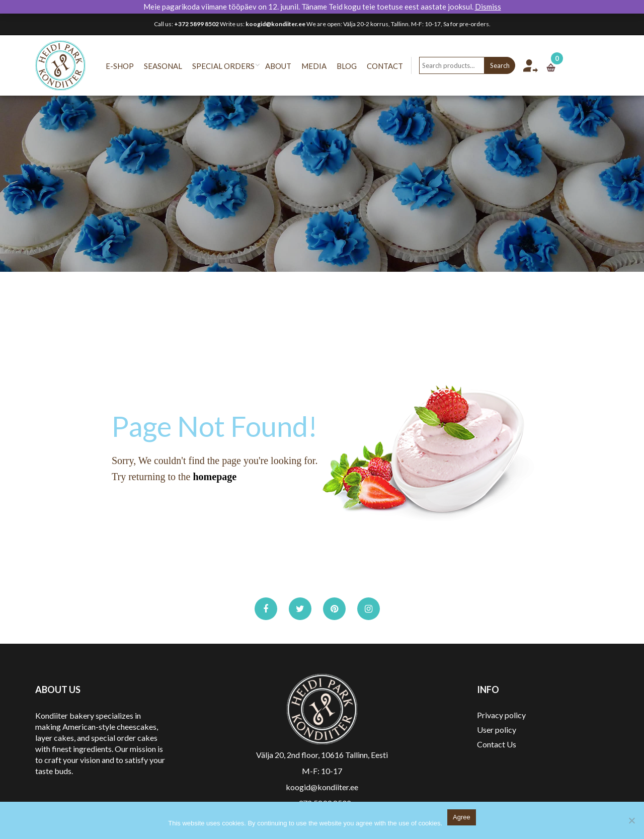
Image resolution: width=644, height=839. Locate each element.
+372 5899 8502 (196, 24)
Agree (462, 817)
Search (510, 65)
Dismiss (488, 7)
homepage (215, 477)
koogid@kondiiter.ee (275, 24)
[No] (631, 820)
